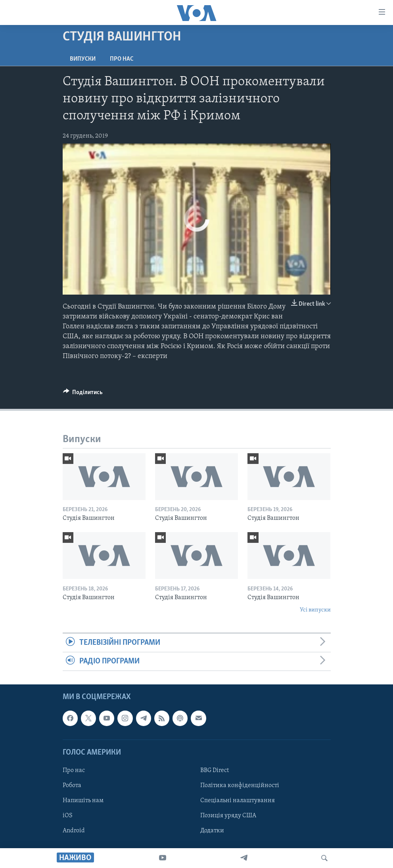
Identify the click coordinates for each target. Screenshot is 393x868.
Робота (72, 786)
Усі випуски (315, 610)
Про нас (122, 59)
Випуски (83, 59)
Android (74, 831)
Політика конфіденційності (240, 786)
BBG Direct (215, 770)
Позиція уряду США (228, 816)
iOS (68, 816)
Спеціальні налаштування (238, 801)
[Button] (83, 394)
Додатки (212, 831)
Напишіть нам (83, 801)
